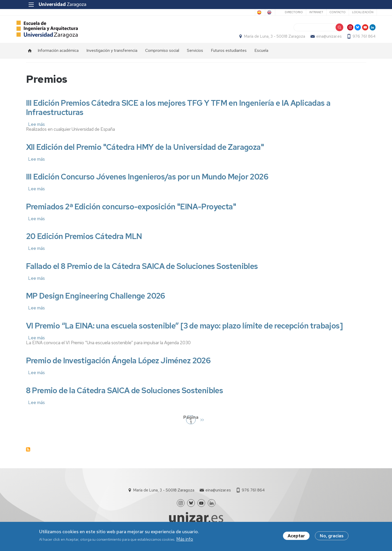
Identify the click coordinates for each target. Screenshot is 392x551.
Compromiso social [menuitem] (162, 56)
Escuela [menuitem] (261, 56)
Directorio (283, 12)
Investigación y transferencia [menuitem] (112, 56)
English (257, 12)
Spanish (236, 12)
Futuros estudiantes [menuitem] (229, 56)
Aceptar (296, 536)
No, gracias (332, 536)
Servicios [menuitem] (195, 56)
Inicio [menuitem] (30, 56)
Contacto (327, 12)
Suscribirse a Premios (28, 455)
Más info (185, 539)
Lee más (36, 129)
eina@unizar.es (320, 39)
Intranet (306, 12)
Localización (352, 12)
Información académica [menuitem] (58, 56)
